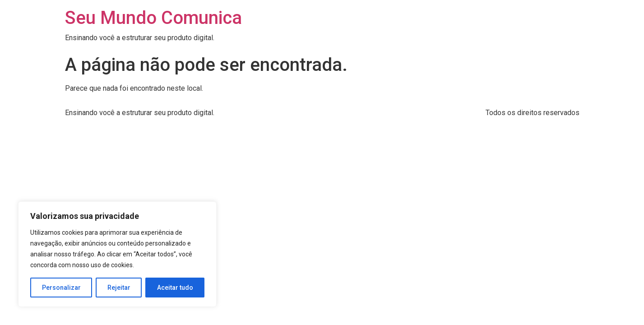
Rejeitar (119, 288)
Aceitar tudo (175, 288)
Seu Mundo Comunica (153, 18)
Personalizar (61, 288)
